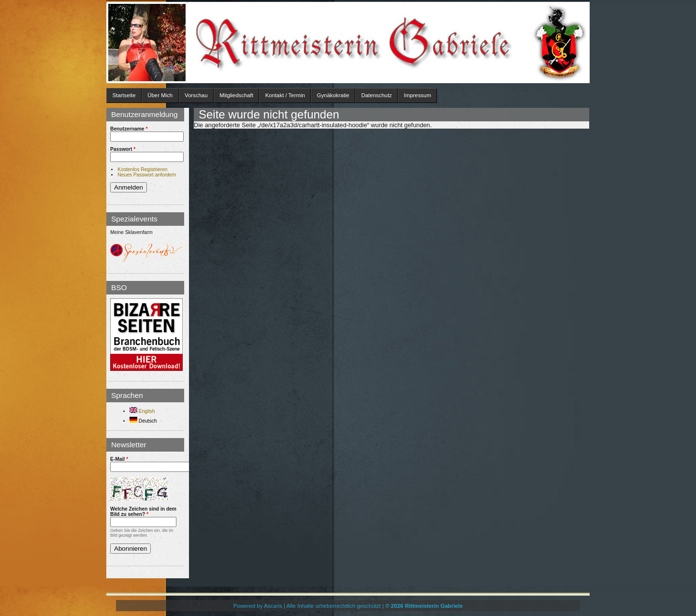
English (142, 411)
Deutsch (143, 421)
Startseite (124, 95)
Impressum (418, 95)
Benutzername (129, 129)
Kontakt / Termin (285, 95)
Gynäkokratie (333, 95)
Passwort (123, 149)
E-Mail (119, 459)
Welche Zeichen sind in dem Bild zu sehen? (143, 512)
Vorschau (196, 95)
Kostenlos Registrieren (142, 169)
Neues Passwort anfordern (147, 175)
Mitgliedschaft (236, 95)
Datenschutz (376, 95)
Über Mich (160, 95)
